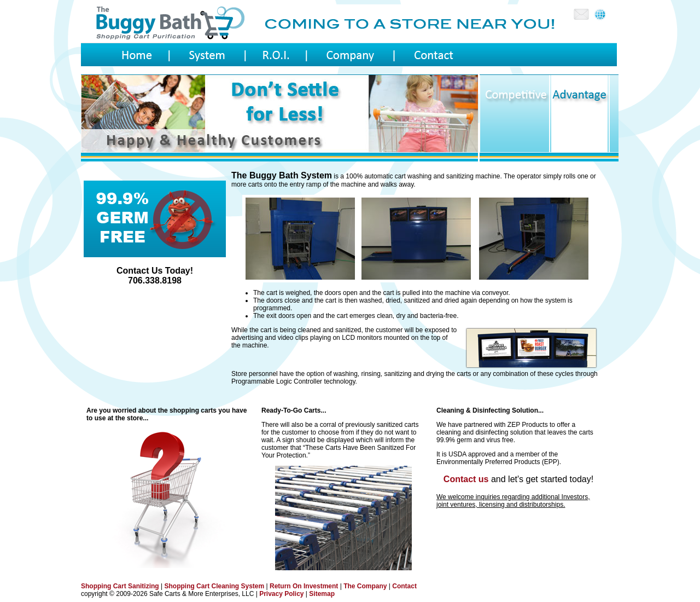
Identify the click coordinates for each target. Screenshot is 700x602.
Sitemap (322, 594)
